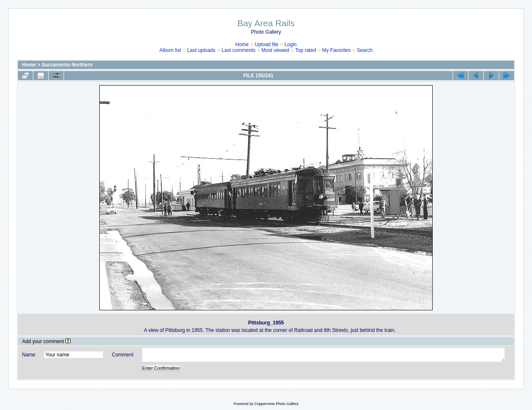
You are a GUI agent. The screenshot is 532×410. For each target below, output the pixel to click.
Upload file (267, 44)
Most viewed (275, 50)
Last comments (238, 50)
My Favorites (336, 50)
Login (290, 44)
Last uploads (201, 50)
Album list (170, 50)
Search (365, 50)
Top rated (305, 50)
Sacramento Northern (67, 65)
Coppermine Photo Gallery (276, 404)
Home (242, 44)
